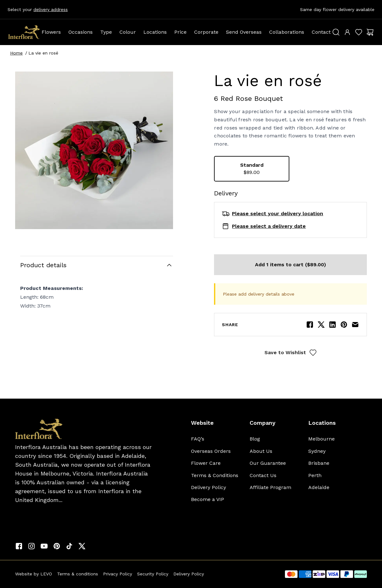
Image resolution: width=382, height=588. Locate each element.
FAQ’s (198, 439)
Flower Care (206, 463)
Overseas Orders (211, 451)
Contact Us (263, 475)
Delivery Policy (208, 487)
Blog (255, 439)
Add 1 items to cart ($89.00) (290, 265)
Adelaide (319, 487)
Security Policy (153, 574)
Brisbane (319, 463)
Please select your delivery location (278, 213)
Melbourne (321, 439)
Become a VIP (208, 499)
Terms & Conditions (215, 475)
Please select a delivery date (269, 226)
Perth (315, 475)
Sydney (317, 451)
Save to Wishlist (291, 353)
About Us (261, 451)
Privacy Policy (118, 574)
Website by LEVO (34, 574)
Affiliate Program (270, 487)
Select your (38, 9)
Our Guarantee (268, 463)
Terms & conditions (78, 574)
